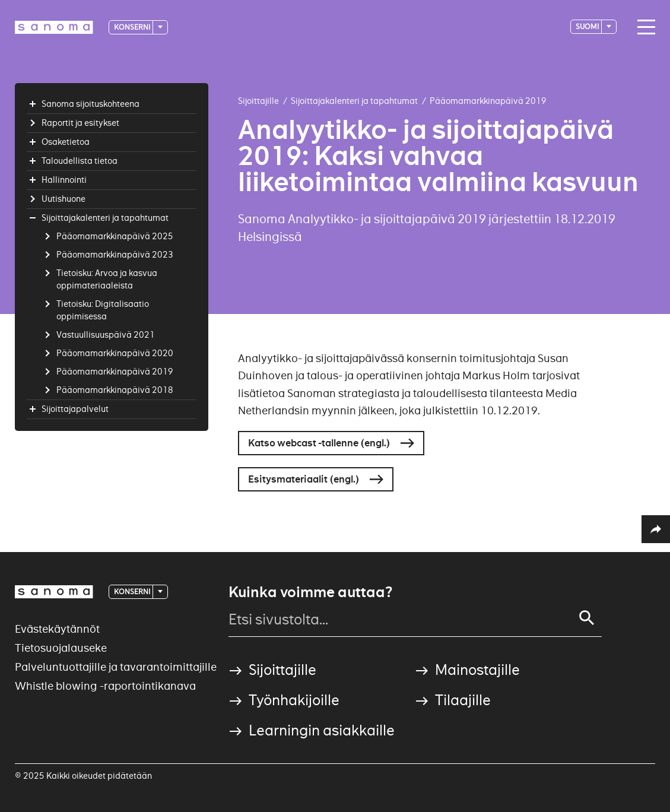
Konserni (133, 27)
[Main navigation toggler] (643, 27)
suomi (588, 26)
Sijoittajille (258, 101)
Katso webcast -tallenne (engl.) (319, 443)
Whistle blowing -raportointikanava (105, 686)
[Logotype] (54, 27)
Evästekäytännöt (57, 629)
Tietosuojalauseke (61, 648)
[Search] (587, 618)
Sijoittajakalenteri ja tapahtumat (354, 101)
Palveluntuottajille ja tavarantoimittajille (116, 667)
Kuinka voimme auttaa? (310, 592)
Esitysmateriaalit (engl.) (304, 479)
